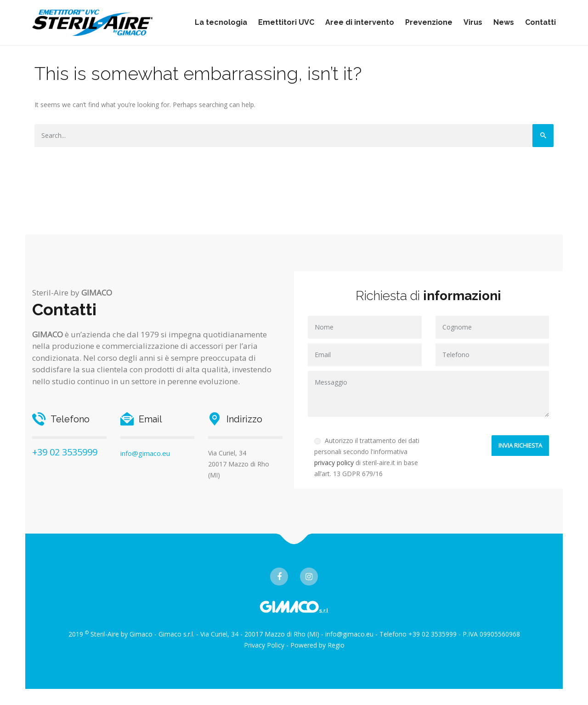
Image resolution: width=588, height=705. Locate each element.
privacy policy (334, 463)
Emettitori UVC (286, 22)
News (504, 22)
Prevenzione (429, 22)
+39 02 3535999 (65, 452)
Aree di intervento (360, 22)
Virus (473, 22)
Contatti (540, 22)
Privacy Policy (264, 645)
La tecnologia (221, 22)
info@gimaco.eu (145, 453)
